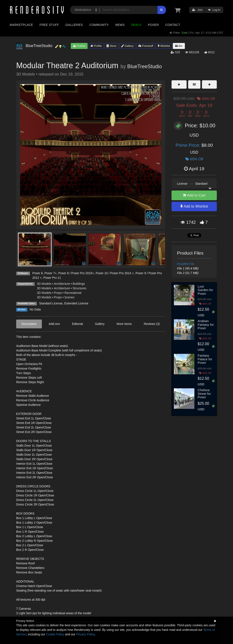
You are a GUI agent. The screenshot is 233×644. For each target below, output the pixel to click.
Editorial (78, 324)
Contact (173, 25)
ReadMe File (186, 264)
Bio (179, 46)
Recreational (73, 293)
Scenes (69, 297)
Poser (153, 25)
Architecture (62, 284)
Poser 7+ (50, 273)
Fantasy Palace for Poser (205, 359)
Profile (96, 46)
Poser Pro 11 (52, 278)
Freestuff (146, 46)
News (120, 25)
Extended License (76, 303)
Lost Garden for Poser (205, 290)
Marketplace (21, 25)
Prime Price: (189, 145)
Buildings (79, 284)
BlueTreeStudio (145, 66)
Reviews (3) (152, 324)
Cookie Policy (55, 634)
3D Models (44, 284)
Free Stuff (49, 25)
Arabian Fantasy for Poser (206, 324)
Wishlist (164, 46)
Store (112, 46)
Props (58, 293)
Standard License (51, 303)
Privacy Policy (85, 634)
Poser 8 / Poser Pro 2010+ (76, 273)
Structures (80, 288)
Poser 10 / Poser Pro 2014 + (115, 273)
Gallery (127, 46)
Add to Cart (194, 195)
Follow (79, 46)
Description (29, 324)
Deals (136, 25)
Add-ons (54, 324)
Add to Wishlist (194, 206)
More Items (124, 324)
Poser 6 (38, 273)
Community (99, 25)
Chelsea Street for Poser (204, 394)
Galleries (74, 25)
